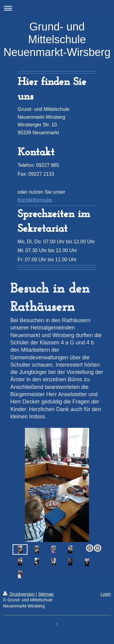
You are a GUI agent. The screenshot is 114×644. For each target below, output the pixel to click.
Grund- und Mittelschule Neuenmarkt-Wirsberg (57, 39)
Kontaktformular (35, 200)
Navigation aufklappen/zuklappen (57, 8)
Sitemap (46, 594)
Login (106, 594)
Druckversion (19, 594)
